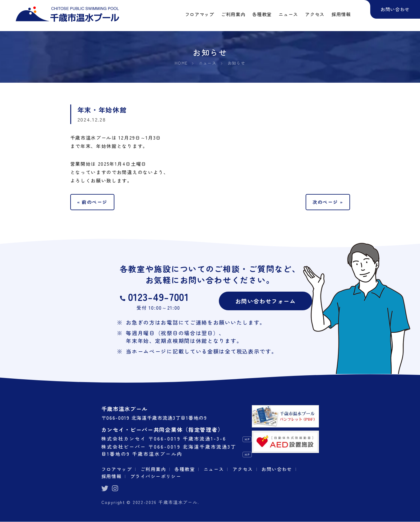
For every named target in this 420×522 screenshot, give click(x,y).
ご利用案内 (154, 469)
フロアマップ (117, 469)
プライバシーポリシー (157, 476)
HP (247, 440)
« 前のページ (93, 202)
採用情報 (112, 476)
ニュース (215, 469)
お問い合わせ (279, 469)
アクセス (244, 469)
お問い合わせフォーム (266, 301)
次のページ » (328, 202)
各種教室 (186, 469)
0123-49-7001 (158, 297)
